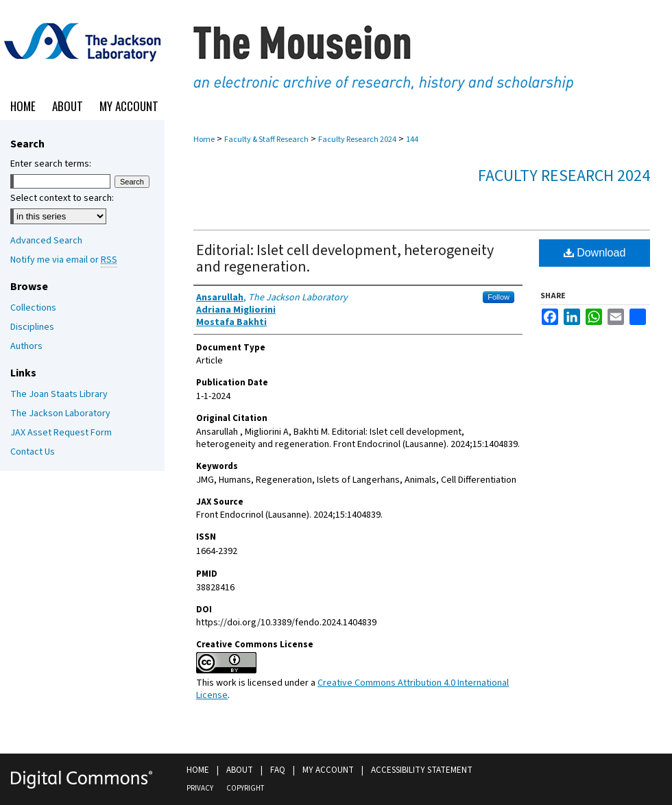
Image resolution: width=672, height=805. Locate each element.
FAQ (278, 770)
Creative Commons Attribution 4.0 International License (352, 689)
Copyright (245, 788)
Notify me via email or (64, 260)
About (240, 770)
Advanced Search (46, 241)
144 (412, 140)
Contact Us (33, 452)
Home (204, 140)
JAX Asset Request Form (61, 433)
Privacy (200, 788)
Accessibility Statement (422, 770)
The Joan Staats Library (59, 394)
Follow (499, 297)
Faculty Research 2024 (357, 140)
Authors (26, 346)
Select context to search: (62, 198)
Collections (33, 308)
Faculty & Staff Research (266, 140)
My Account (328, 770)
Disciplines (32, 327)
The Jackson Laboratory (60, 413)
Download (595, 253)
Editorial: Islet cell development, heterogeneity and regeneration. (345, 259)
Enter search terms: (51, 164)
